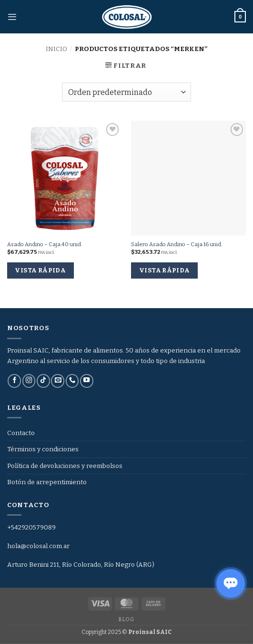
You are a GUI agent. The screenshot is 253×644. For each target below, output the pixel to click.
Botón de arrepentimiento (47, 482)
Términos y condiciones (43, 449)
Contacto (21, 433)
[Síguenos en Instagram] (29, 381)
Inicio (56, 49)
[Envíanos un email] (58, 381)
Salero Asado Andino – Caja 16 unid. (177, 244)
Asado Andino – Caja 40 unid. (45, 244)
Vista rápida (40, 270)
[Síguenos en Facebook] (14, 381)
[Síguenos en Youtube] (87, 381)
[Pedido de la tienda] (126, 92)
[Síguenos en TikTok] (43, 381)
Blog (126, 619)
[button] (12, 17)
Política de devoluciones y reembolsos (65, 466)
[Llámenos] (72, 381)
